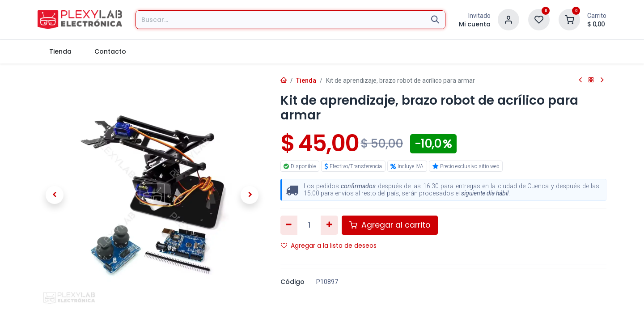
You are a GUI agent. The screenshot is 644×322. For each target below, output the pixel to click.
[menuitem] (60, 52)
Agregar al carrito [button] (390, 225)
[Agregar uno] (329, 225)
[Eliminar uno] (289, 225)
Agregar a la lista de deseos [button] (329, 246)
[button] (55, 195)
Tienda (306, 80)
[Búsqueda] (435, 20)
